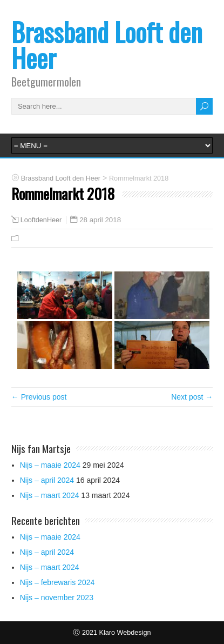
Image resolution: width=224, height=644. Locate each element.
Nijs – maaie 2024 (50, 465)
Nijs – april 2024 (47, 480)
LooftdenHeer (41, 220)
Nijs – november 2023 (57, 597)
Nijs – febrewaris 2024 (57, 582)
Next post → (192, 397)
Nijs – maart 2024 (50, 495)
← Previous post (39, 397)
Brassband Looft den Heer (107, 45)
